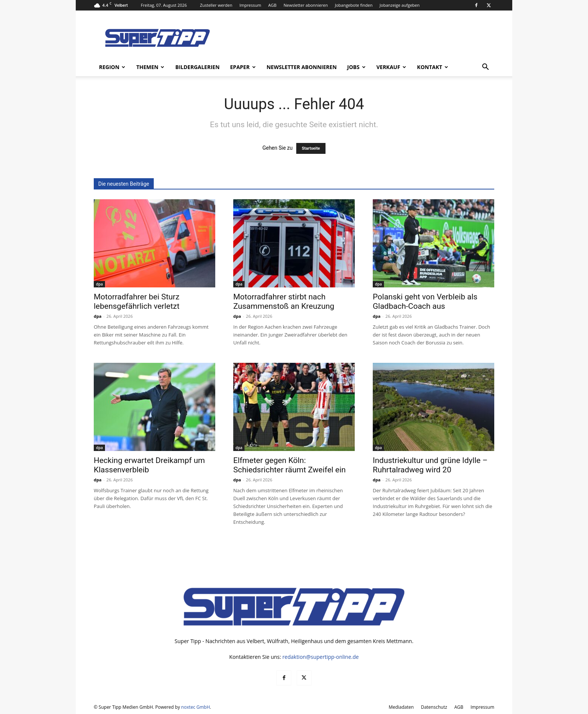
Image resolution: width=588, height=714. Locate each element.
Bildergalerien (197, 67)
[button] (485, 68)
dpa (99, 284)
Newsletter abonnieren (306, 5)
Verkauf (391, 67)
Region (112, 67)
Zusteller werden (216, 5)
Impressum (250, 5)
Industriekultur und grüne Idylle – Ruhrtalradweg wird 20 (430, 465)
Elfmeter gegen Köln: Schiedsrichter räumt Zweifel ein (289, 465)
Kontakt (433, 67)
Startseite (311, 148)
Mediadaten (401, 707)
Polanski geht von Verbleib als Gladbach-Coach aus (425, 301)
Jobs (356, 67)
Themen (150, 67)
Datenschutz (434, 707)
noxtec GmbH (196, 707)
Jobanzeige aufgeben (400, 5)
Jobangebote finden (354, 5)
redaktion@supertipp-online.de (321, 657)
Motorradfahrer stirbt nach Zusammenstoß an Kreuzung (284, 301)
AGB (272, 5)
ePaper (243, 67)
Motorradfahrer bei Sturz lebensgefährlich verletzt (137, 301)
